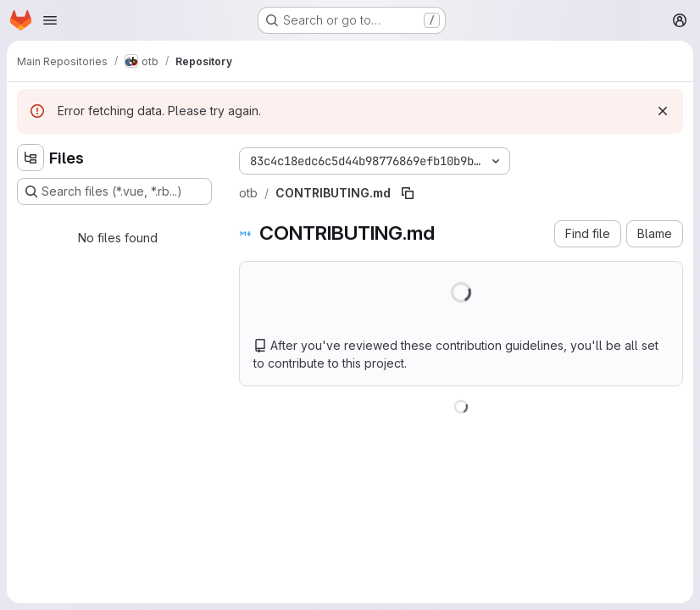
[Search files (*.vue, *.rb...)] (114, 191)
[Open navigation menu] (50, 20)
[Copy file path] (408, 193)
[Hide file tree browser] (31, 158)
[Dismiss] (663, 111)
